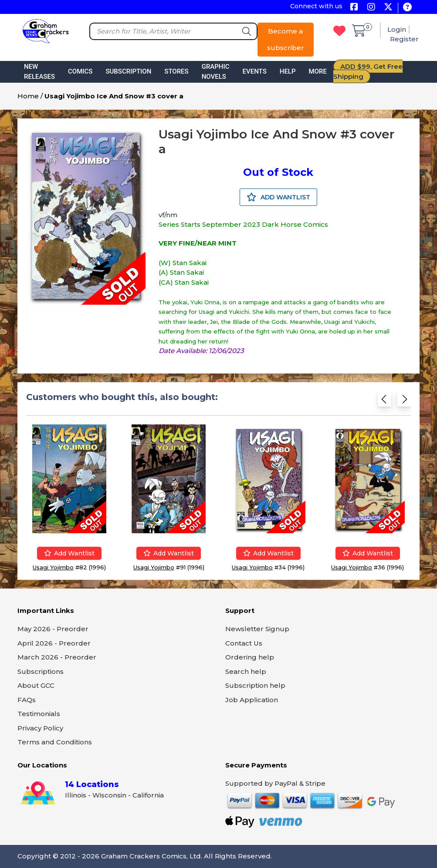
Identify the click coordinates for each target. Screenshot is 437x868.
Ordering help (250, 657)
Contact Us (244, 643)
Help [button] (288, 71)
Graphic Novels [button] (216, 72)
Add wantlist (69, 553)
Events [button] (255, 71)
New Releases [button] (39, 72)
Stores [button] (176, 71)
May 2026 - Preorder (53, 629)
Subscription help (255, 685)
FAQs (27, 700)
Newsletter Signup (257, 629)
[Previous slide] (384, 401)
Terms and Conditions (55, 742)
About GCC (36, 685)
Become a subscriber (286, 39)
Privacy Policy (40, 728)
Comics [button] (80, 71)
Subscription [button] (128, 71)
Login (397, 29)
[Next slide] (404, 401)
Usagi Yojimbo (53, 567)
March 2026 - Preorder (57, 657)
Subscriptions (41, 671)
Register (404, 39)
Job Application (252, 700)
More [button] (318, 71)
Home (28, 96)
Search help (246, 671)
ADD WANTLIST (278, 197)
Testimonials (39, 714)
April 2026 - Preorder (54, 643)
